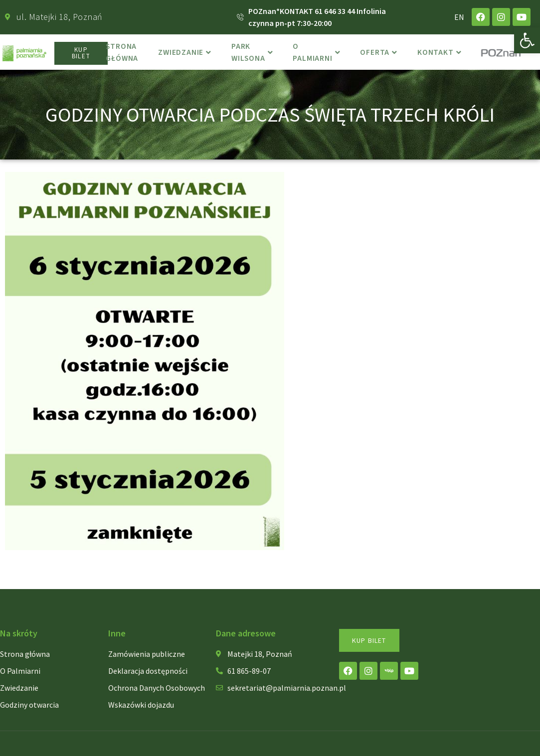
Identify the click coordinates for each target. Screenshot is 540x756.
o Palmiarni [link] (319, 53)
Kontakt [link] (442, 53)
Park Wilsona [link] (255, 53)
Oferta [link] (382, 53)
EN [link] (459, 17)
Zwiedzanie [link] (186, 53)
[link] (527, 40)
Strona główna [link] (123, 53)
